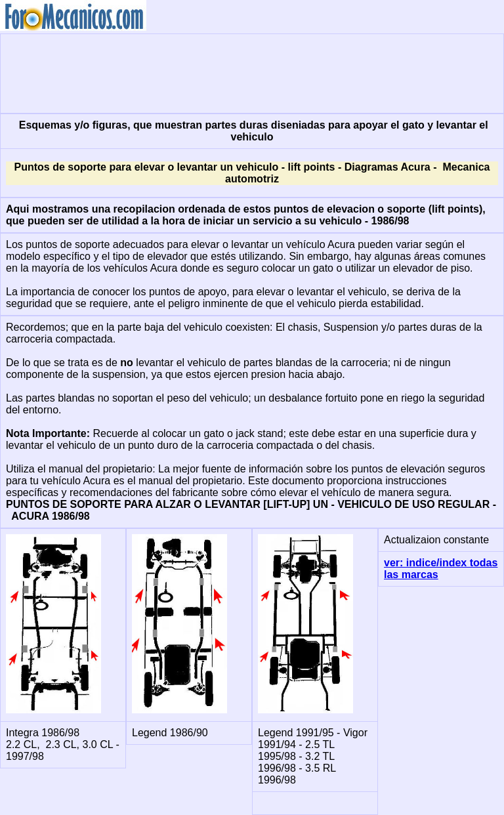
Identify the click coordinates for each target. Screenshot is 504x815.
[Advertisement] (252, 72)
